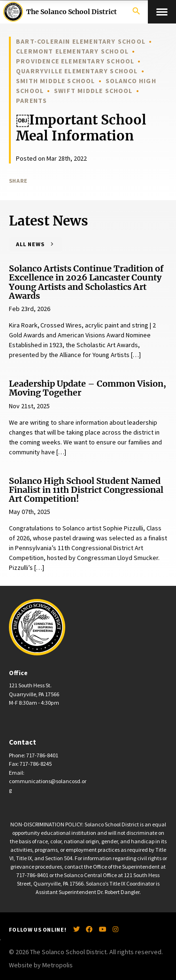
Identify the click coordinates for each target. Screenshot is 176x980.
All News (30, 244)
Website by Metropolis (41, 965)
